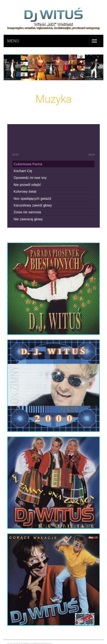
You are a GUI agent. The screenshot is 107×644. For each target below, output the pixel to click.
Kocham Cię (23, 171)
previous (35, 141)
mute (14, 129)
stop (72, 141)
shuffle (57, 155)
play (48, 141)
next (60, 141)
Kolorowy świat (25, 191)
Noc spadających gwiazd (32, 199)
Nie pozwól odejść (27, 185)
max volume (92, 129)
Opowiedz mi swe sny (30, 178)
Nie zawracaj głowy (28, 219)
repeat (50, 155)
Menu (13, 41)
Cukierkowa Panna (28, 164)
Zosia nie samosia (27, 212)
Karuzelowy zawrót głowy (33, 205)
